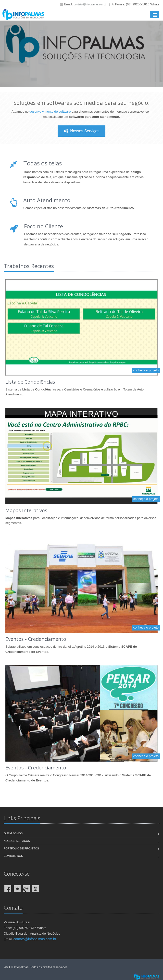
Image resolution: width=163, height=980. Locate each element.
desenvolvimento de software (50, 112)
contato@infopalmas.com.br (91, 4)
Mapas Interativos (26, 510)
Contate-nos (13, 856)
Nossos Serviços (82, 131)
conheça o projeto (146, 370)
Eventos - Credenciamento (36, 639)
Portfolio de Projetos (21, 848)
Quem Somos (13, 833)
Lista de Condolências (30, 382)
